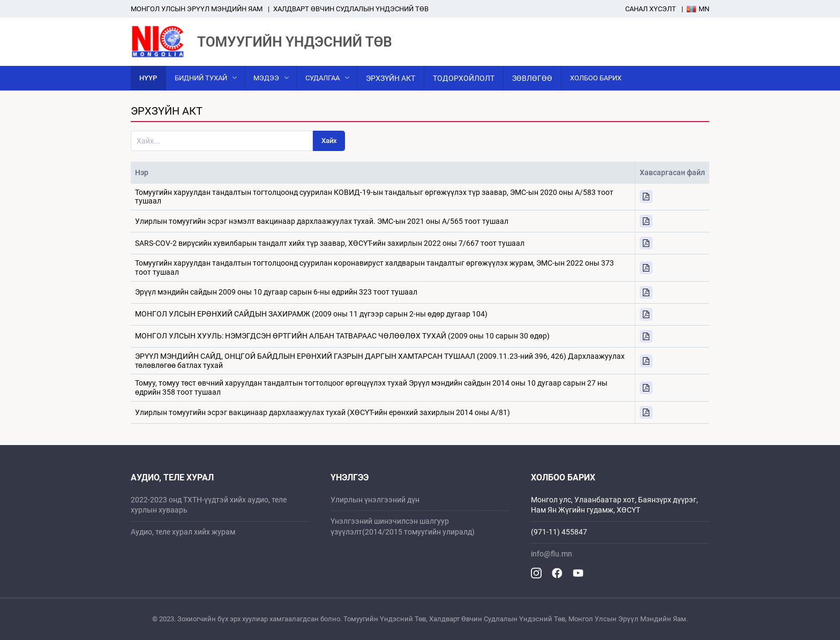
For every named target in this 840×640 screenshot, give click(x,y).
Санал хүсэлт (651, 9)
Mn (698, 9)
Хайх (329, 141)
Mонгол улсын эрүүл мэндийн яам (197, 9)
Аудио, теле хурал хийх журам (183, 532)
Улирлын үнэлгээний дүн (375, 500)
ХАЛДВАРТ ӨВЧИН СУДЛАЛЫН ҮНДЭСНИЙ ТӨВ (351, 9)
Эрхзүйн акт (391, 78)
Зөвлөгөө (532, 78)
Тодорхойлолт (464, 78)
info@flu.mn (552, 554)
